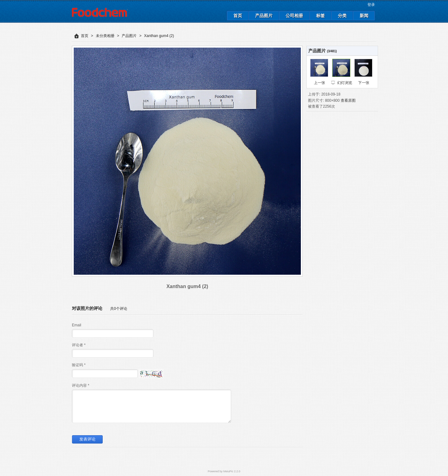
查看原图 (348, 100)
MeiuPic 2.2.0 (232, 471)
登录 (371, 5)
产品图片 (129, 36)
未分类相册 (105, 36)
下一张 (364, 83)
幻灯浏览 (345, 83)
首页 (85, 36)
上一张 (320, 83)
